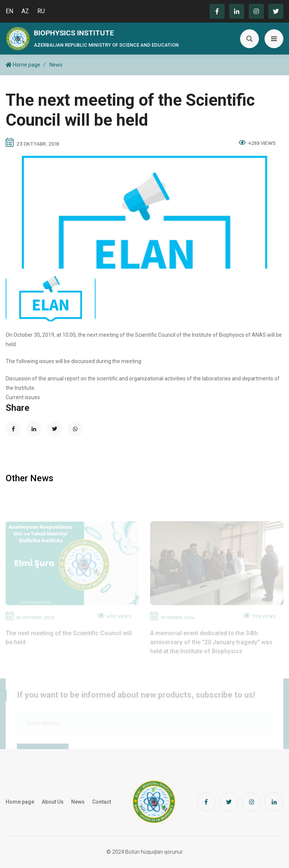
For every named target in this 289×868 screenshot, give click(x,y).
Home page (23, 65)
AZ (25, 11)
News (56, 65)
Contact (102, 802)
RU (41, 11)
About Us (53, 802)
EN (9, 11)
